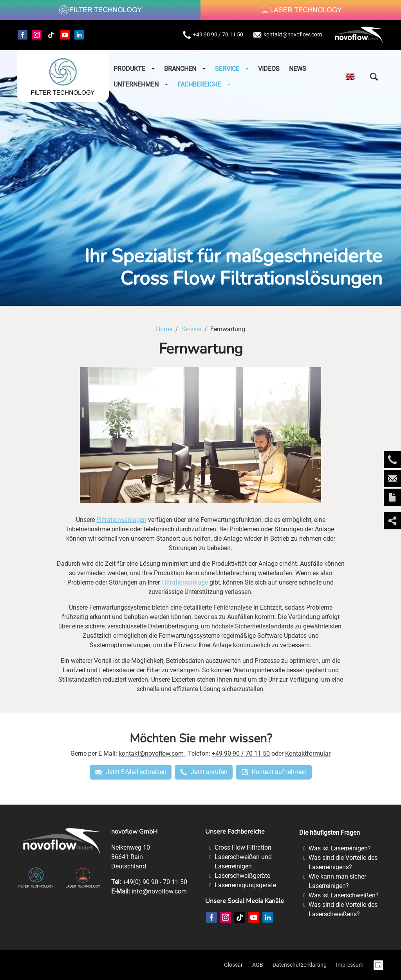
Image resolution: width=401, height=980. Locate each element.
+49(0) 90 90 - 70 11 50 (155, 882)
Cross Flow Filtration (243, 847)
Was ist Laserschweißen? (344, 895)
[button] (374, 77)
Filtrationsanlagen (121, 520)
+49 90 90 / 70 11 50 (213, 35)
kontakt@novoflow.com (287, 35)
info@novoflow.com (159, 891)
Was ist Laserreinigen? (340, 848)
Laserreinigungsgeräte (245, 885)
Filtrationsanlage (185, 582)
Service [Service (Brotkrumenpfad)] (191, 329)
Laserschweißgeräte (242, 876)
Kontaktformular (308, 753)
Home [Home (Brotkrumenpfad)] (164, 329)
